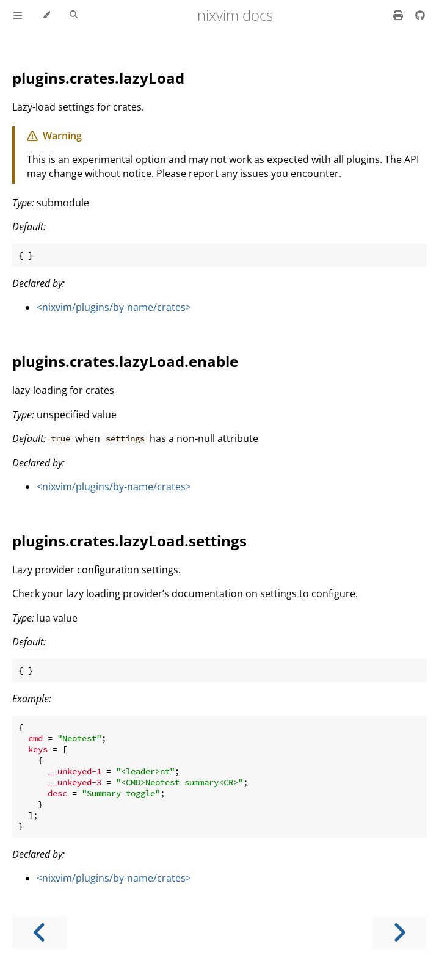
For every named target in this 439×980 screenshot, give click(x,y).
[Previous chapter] (40, 933)
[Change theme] (46, 15)
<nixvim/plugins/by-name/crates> (114, 307)
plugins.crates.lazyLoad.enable (125, 361)
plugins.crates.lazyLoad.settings (129, 541)
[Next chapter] (399, 933)
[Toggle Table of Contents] (18, 15)
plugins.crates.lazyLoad (98, 78)
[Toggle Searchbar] (74, 15)
